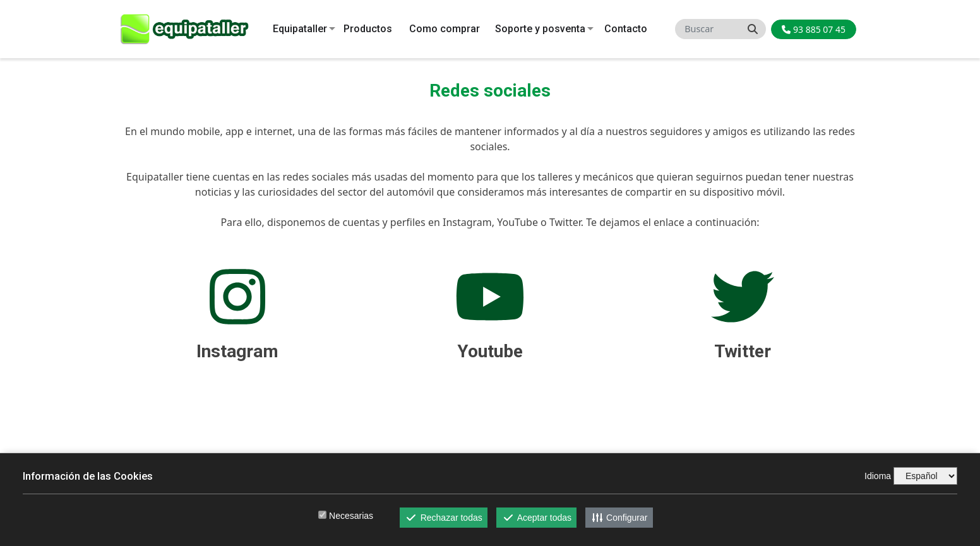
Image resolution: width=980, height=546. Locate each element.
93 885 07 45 (814, 29)
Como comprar (445, 29)
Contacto (626, 29)
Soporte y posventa (540, 29)
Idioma (878, 476)
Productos (368, 29)
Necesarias (351, 516)
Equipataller (300, 29)
